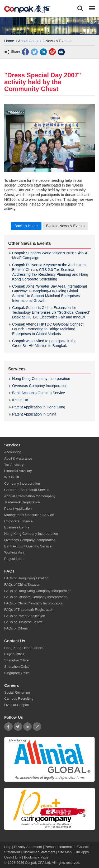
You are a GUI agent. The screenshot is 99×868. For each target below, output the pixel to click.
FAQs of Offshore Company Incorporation (36, 597)
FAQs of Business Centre (23, 622)
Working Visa (14, 553)
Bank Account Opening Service (28, 546)
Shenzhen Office (17, 667)
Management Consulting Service (29, 515)
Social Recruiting (17, 692)
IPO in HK (20, 400)
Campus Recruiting (19, 699)
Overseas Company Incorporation (40, 386)
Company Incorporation (22, 483)
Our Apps (82, 852)
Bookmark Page (36, 857)
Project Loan (14, 559)
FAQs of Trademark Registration (29, 610)
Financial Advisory (18, 471)
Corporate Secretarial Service (27, 490)
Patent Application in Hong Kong (39, 407)
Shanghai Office (16, 660)
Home (9, 41)
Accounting (13, 452)
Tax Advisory (14, 465)
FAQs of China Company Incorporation (34, 604)
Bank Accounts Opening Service (39, 393)
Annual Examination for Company (30, 496)
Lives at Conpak (16, 705)
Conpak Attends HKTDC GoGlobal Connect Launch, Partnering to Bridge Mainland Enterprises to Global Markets (48, 329)
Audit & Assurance (18, 458)
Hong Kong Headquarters (24, 648)
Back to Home (26, 226)
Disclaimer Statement (39, 852)
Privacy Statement (28, 847)
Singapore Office (17, 673)
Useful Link (13, 857)
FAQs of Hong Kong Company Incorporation (38, 591)
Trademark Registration (22, 502)
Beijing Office (14, 654)
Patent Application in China (34, 414)
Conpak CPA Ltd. (38, 863)
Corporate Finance (18, 521)
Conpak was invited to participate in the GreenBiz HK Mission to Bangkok (44, 343)
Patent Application (18, 509)
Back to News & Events (65, 226)
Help (8, 847)
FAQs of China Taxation (22, 585)
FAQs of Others (16, 629)
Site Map (65, 852)
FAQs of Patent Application (25, 616)
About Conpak (30, 41)
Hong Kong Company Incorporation (41, 379)
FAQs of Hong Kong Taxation (26, 578)
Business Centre (17, 528)
